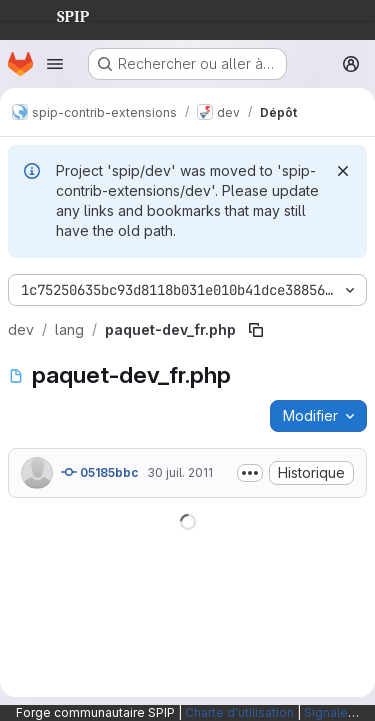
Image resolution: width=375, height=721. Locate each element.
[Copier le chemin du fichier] (256, 330)
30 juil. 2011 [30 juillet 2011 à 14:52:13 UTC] (180, 472)
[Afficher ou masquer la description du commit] (250, 473)
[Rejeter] (343, 171)
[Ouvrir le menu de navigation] (55, 64)
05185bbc (100, 472)
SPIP (57, 14)
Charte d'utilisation (239, 712)
